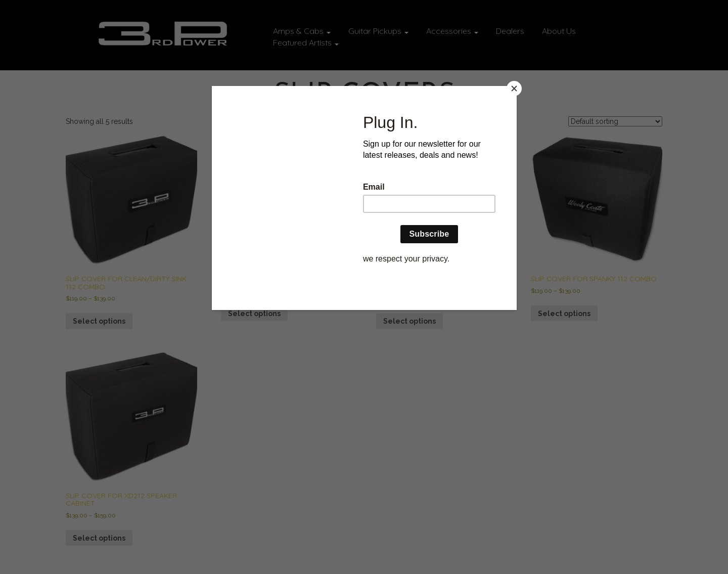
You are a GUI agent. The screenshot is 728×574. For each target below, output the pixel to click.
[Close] (514, 89)
